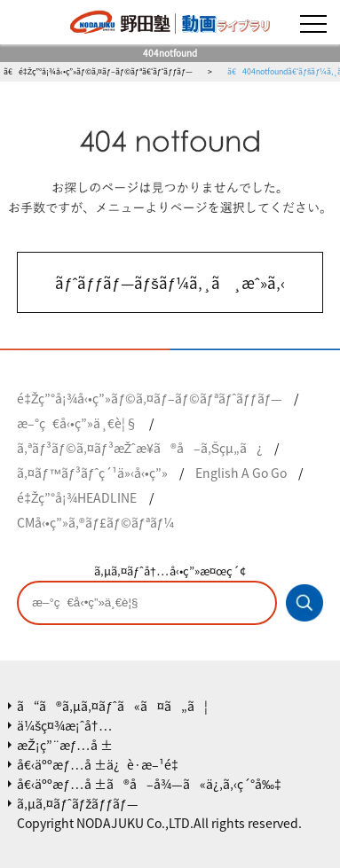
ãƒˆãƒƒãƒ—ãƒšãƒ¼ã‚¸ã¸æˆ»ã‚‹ (170, 282)
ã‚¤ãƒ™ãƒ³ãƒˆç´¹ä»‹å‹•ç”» (92, 473)
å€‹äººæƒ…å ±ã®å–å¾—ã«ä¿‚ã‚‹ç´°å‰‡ (149, 784)
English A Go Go (241, 473)
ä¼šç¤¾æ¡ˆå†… (64, 725)
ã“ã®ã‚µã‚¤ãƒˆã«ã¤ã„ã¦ (112, 706)
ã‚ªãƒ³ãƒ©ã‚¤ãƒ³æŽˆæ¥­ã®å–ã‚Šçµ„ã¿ (140, 448)
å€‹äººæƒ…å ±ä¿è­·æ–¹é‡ (101, 764)
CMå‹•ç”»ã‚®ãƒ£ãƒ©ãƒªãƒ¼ (95, 522)
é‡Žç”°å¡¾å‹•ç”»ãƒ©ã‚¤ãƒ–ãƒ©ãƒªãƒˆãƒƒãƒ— (150, 398)
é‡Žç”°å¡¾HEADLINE (77, 497)
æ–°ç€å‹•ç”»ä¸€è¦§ (77, 423)
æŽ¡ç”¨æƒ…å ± (65, 745)
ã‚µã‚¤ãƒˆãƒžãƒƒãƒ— (78, 803)
